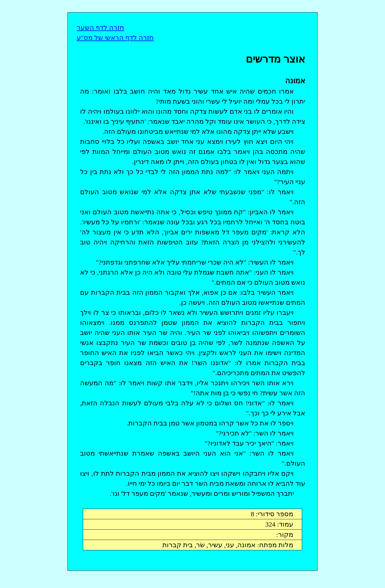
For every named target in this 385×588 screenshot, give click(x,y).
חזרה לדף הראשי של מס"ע (115, 38)
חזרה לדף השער (100, 28)
